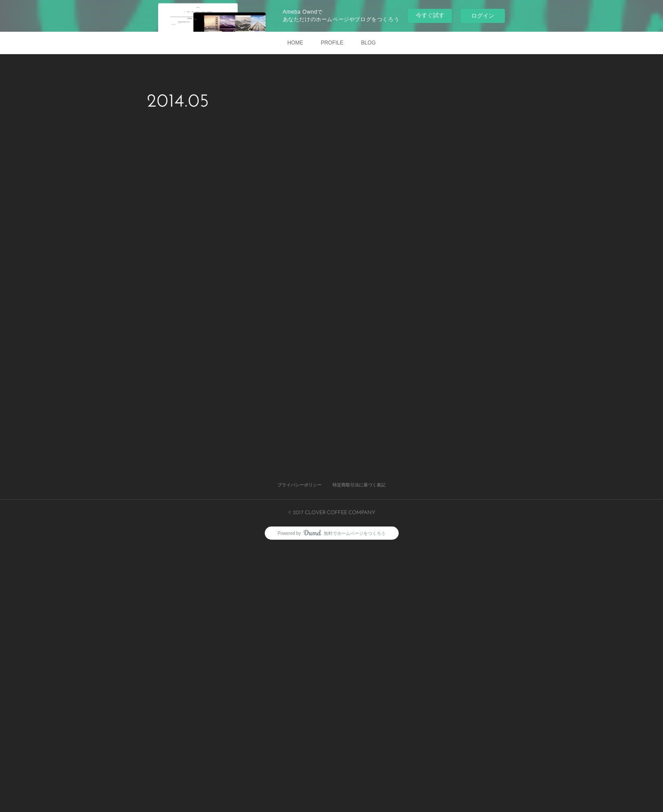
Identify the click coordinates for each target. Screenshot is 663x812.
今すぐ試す (430, 15)
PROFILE (332, 43)
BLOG (369, 43)
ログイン (483, 16)
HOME (295, 43)
